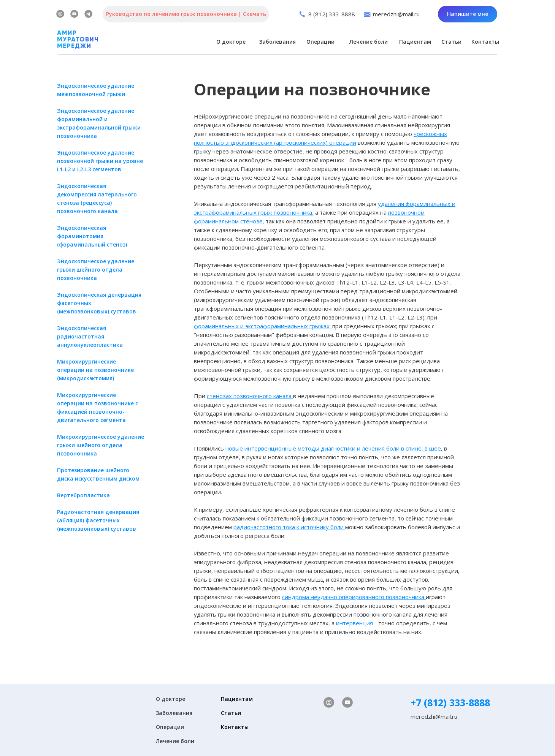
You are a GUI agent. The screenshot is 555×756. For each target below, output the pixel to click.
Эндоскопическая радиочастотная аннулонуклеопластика (90, 336)
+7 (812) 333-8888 (450, 702)
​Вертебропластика (83, 495)
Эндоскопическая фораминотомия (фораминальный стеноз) (92, 236)
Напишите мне (468, 14)
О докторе (231, 42)
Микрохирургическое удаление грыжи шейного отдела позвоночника (101, 445)
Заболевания (277, 42)
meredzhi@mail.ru (396, 14)
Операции (320, 42)
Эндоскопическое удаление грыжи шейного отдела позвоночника (96, 270)
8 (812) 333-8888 (332, 14)
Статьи (451, 42)
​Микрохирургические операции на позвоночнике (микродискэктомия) (95, 370)
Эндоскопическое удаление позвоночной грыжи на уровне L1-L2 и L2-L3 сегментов (100, 161)
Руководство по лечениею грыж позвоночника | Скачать (186, 14)
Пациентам (415, 42)
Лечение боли (369, 42)
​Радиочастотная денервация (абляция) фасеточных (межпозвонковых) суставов (98, 520)
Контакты (485, 42)
